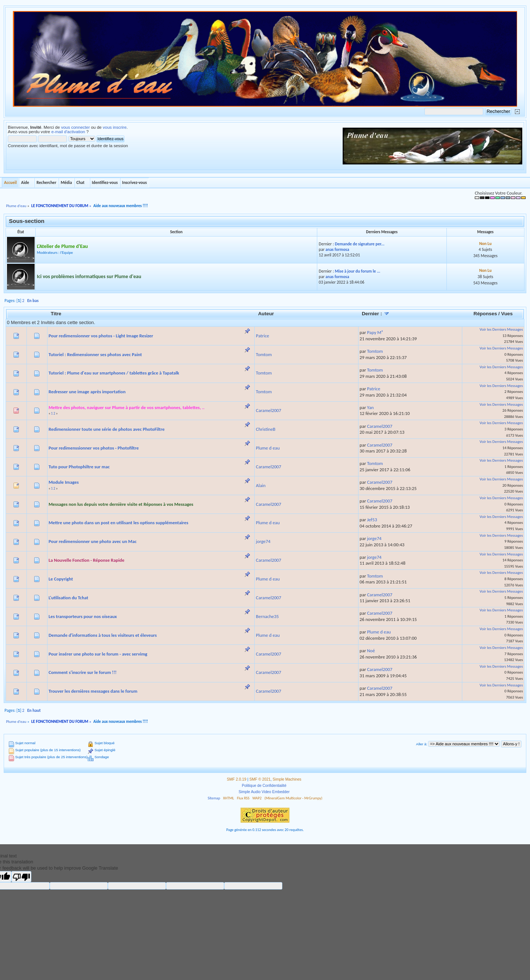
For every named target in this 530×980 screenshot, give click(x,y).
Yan (370, 407)
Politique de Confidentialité (264, 786)
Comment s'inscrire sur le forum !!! (83, 672)
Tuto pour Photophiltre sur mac (79, 467)
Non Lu (485, 244)
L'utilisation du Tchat (68, 598)
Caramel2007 (268, 410)
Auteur (266, 314)
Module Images (64, 482)
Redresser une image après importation (87, 392)
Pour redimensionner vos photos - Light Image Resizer (101, 336)
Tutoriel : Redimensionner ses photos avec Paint (95, 354)
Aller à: (421, 744)
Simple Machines (287, 779)
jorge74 (263, 541)
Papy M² (375, 332)
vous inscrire (115, 127)
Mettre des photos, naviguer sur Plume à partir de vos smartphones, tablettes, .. (127, 407)
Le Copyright (61, 579)
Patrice (262, 336)
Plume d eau (268, 448)
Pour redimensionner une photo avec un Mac (93, 541)
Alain (261, 485)
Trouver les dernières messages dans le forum (93, 691)
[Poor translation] (21, 877)
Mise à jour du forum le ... (358, 271)
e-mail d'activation (68, 132)
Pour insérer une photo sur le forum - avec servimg (98, 654)
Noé (371, 651)
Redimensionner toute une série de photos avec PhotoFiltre (107, 429)
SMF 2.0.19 (236, 779)
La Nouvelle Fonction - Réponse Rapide (86, 560)
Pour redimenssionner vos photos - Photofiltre (94, 448)
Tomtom (264, 354)
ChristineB (266, 429)
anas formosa (337, 249)
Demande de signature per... (360, 244)
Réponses (485, 314)
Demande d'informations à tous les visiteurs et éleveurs (103, 635)
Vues (507, 314)
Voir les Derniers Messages (501, 329)
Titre (56, 314)
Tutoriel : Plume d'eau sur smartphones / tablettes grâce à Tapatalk (114, 373)
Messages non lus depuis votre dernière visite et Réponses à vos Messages (121, 504)
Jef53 (372, 520)
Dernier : (376, 314)
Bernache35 (267, 616)
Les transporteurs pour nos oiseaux (83, 616)
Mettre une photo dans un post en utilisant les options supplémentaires (119, 523)
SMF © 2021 (260, 779)
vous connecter (75, 127)
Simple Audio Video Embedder (264, 792)
